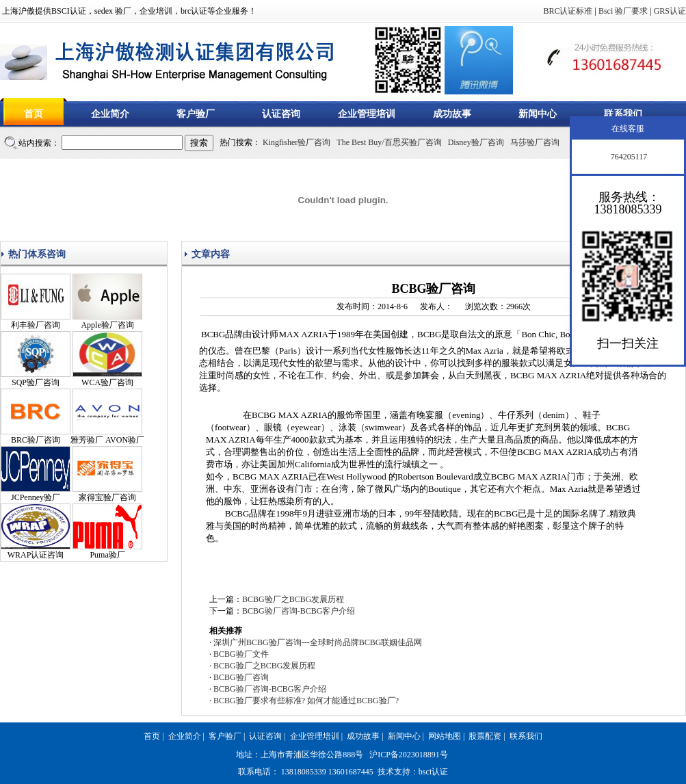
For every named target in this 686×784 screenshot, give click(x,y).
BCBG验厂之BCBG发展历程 (293, 599)
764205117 (628, 157)
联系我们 (623, 114)
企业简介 (110, 114)
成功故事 (452, 114)
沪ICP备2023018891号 (409, 755)
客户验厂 (196, 114)
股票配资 (485, 736)
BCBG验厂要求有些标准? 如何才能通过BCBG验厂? (306, 701)
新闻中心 (538, 114)
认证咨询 (281, 114)
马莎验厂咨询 (535, 142)
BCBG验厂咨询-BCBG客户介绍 (299, 611)
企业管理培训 (367, 114)
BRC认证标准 (568, 11)
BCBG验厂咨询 (241, 677)
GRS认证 (670, 11)
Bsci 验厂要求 (623, 11)
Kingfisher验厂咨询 (296, 142)
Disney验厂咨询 (476, 142)
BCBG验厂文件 (241, 654)
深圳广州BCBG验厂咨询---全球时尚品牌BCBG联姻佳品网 (318, 642)
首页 (34, 114)
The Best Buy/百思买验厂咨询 (389, 142)
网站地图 (445, 736)
